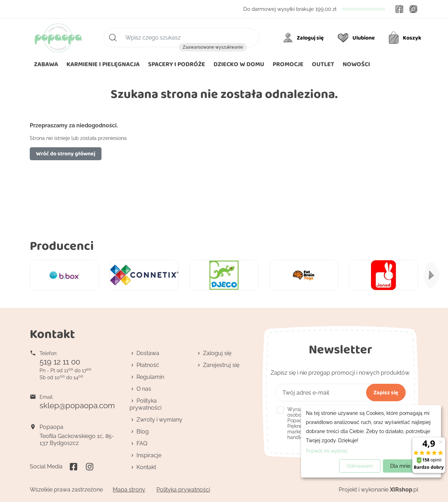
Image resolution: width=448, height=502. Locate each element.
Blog (143, 432)
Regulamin (150, 377)
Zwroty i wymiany (159, 420)
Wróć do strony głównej (66, 153)
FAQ (142, 443)
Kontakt (146, 467)
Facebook (399, 9)
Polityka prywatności (145, 404)
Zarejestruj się (221, 365)
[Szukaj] (181, 38)
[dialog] (371, 441)
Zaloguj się (217, 353)
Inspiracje (149, 455)
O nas (144, 389)
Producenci (62, 245)
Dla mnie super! (408, 466)
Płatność (148, 365)
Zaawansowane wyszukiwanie (213, 47)
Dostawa (148, 353)
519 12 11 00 (60, 362)
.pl (404, 490)
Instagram (413, 9)
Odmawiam (360, 466)
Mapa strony (129, 490)
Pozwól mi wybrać (327, 451)
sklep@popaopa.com (77, 405)
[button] (239, 64)
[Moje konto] (305, 38)
